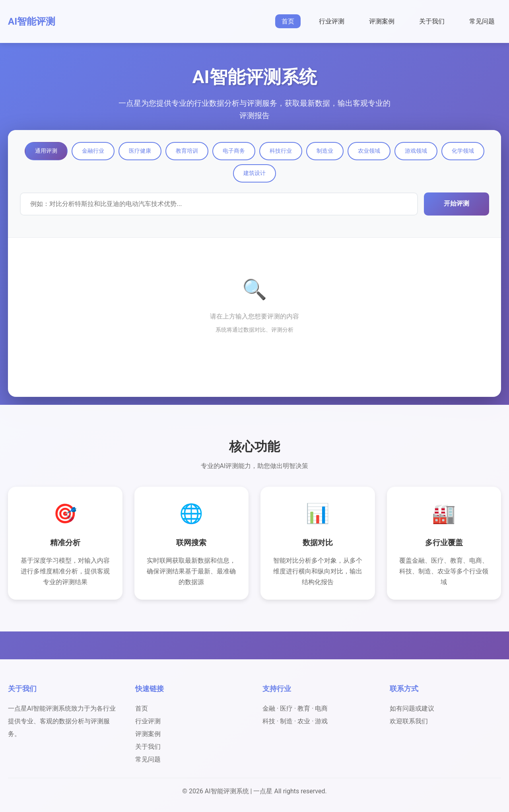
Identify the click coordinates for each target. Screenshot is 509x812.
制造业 (325, 151)
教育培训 (187, 151)
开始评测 (457, 203)
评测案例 (382, 21)
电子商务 (234, 151)
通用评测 (46, 151)
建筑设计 (254, 173)
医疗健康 (140, 151)
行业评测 (332, 21)
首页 (288, 21)
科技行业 (281, 151)
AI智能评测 (32, 21)
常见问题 (482, 21)
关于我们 (432, 21)
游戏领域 (416, 151)
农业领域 (369, 151)
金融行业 (93, 151)
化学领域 (463, 151)
